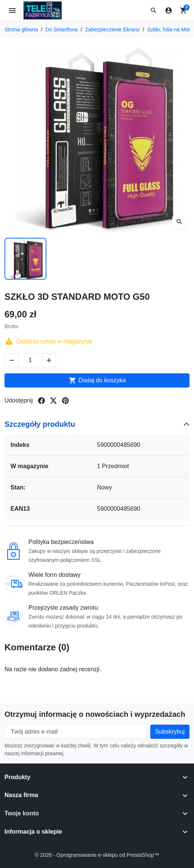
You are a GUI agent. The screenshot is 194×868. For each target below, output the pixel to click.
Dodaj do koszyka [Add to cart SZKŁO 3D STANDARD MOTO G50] (97, 380)
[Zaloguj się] (169, 10)
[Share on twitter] (53, 401)
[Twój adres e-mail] (76, 732)
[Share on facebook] (41, 401)
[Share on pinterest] (65, 401)
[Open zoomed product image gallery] (179, 222)
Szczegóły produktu (40, 424)
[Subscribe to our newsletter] (170, 732)
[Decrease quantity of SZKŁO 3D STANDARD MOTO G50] (12, 360)
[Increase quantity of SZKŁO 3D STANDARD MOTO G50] (49, 360)
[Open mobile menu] (13, 11)
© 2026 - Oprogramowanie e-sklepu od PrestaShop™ (97, 855)
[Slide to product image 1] (25, 259)
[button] (154, 10)
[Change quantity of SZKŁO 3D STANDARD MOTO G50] (30, 360)
